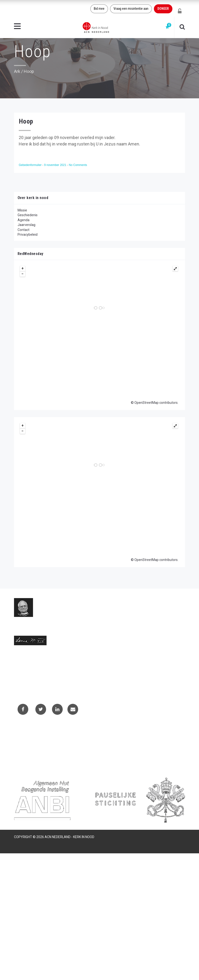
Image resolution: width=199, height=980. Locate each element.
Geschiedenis (28, 215)
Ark (17, 71)
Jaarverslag (26, 225)
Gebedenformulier (31, 165)
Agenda (24, 220)
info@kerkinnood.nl (28, 672)
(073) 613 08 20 (26, 677)
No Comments (78, 165)
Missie (22, 210)
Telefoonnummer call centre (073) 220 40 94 (47, 682)
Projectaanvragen (31, 744)
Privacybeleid (28, 235)
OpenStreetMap (147, 403)
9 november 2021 (56, 165)
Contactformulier (30, 738)
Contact (24, 230)
